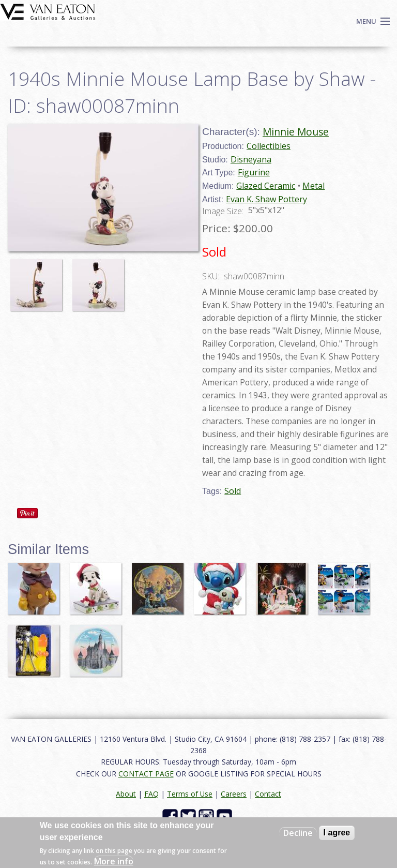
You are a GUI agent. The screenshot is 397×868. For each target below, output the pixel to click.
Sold (233, 491)
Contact (268, 794)
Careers (234, 794)
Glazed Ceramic (266, 186)
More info (114, 861)
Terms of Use (190, 794)
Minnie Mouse (296, 132)
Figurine (254, 172)
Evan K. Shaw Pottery (266, 199)
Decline (298, 833)
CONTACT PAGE (146, 774)
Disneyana (251, 159)
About (126, 794)
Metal (314, 186)
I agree (337, 833)
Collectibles (269, 146)
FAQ (151, 794)
